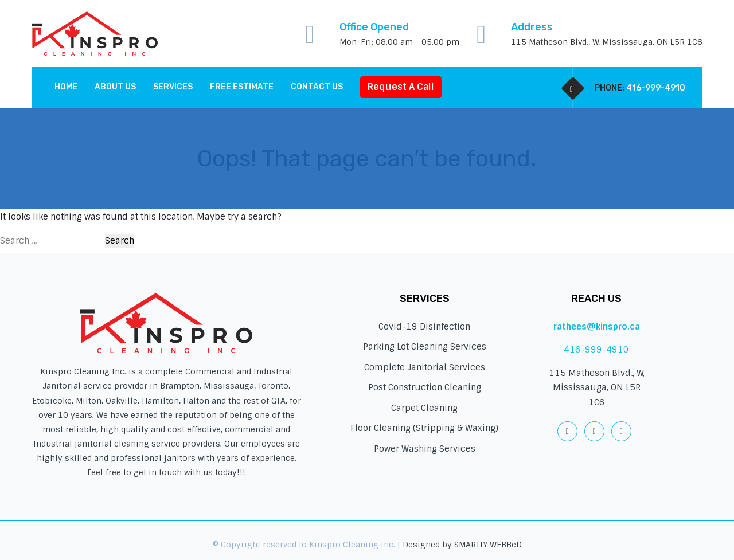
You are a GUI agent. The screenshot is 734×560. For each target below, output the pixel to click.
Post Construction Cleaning (425, 387)
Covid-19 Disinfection (424, 327)
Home (66, 87)
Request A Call (401, 87)
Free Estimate (242, 87)
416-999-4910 (656, 88)
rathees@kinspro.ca (597, 327)
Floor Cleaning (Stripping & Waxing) (424, 428)
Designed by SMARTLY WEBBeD (462, 545)
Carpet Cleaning (424, 408)
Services (173, 87)
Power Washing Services (425, 449)
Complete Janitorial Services (425, 367)
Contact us (317, 87)
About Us (115, 87)
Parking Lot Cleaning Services (425, 347)
